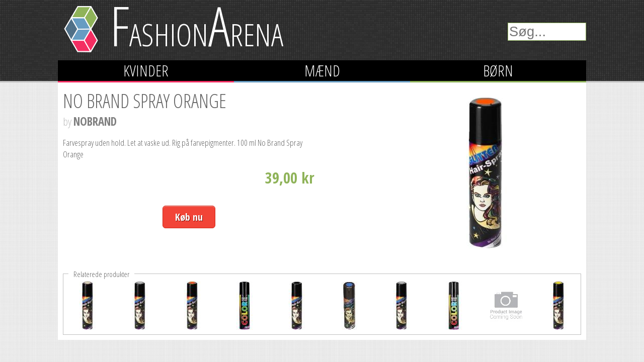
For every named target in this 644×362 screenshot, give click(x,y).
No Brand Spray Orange (145, 101)
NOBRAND (95, 121)
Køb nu (189, 217)
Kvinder (146, 71)
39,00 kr (290, 178)
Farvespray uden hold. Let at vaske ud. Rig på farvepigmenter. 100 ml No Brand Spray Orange (183, 148)
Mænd (322, 71)
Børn (498, 71)
